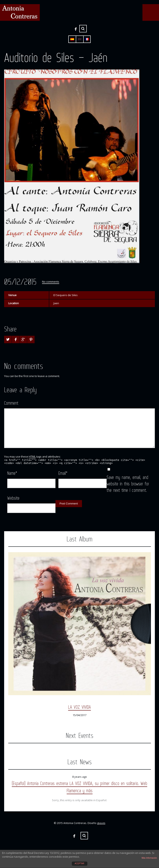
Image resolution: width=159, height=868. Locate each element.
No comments (51, 282)
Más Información (149, 858)
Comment (11, 403)
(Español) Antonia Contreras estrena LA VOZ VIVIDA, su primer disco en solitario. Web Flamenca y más (79, 787)
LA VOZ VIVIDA (79, 707)
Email (63, 473)
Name (12, 473)
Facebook (76, 29)
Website (13, 498)
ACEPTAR (80, 864)
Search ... (83, 29)
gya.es (101, 823)
